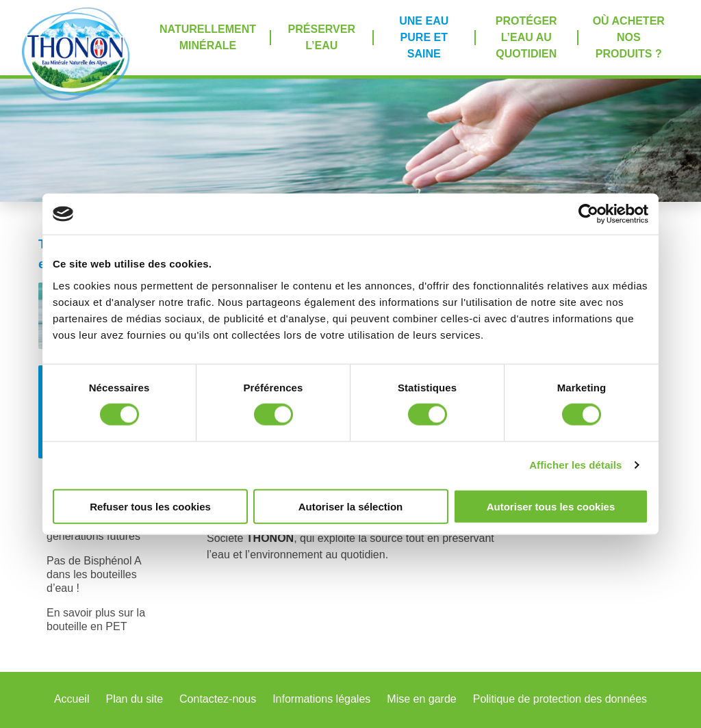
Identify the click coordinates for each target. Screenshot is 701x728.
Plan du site (134, 699)
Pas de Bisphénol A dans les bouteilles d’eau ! (94, 574)
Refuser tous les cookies (150, 506)
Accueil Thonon (76, 54)
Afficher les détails (575, 465)
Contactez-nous (218, 699)
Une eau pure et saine (424, 37)
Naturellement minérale (208, 37)
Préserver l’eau (322, 37)
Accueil (72, 699)
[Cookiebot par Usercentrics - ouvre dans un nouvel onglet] (588, 214)
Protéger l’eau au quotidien (526, 37)
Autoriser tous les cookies (551, 506)
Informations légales (321, 699)
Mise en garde (421, 699)
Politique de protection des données (560, 699)
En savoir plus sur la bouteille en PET (96, 620)
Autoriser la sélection (351, 506)
